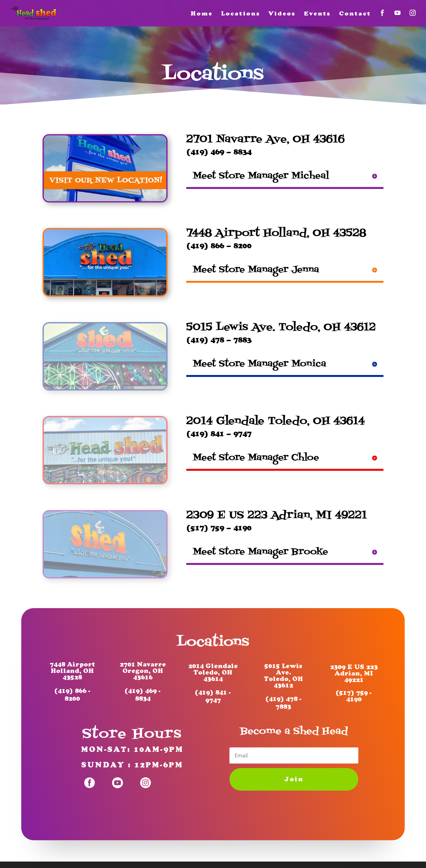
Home (202, 14)
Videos (282, 14)
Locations (241, 14)
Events (317, 14)
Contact (355, 14)
